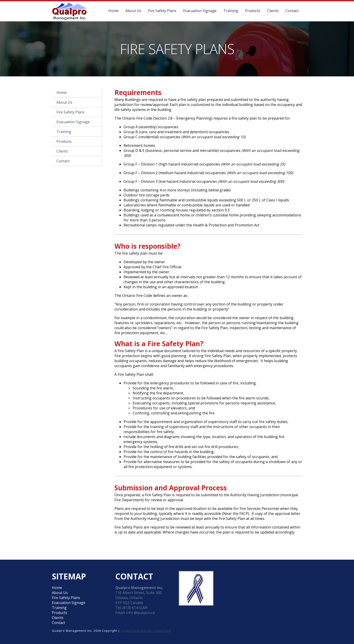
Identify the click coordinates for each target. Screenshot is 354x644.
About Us (133, 11)
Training (231, 11)
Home (113, 11)
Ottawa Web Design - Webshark (146, 631)
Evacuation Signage (200, 11)
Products (253, 11)
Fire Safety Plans (162, 11)
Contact (292, 11)
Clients (273, 11)
